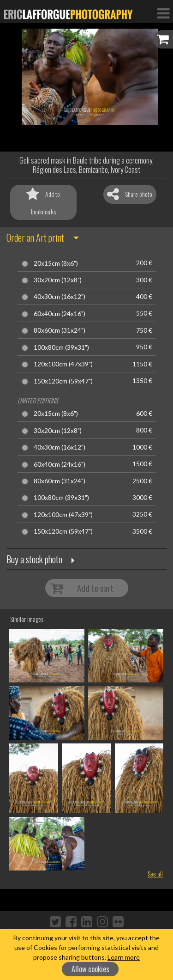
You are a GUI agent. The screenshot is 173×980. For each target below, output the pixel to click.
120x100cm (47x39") (63, 364)
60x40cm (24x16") (60, 314)
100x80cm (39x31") (61, 347)
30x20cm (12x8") (58, 280)
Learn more (124, 957)
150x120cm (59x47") (63, 381)
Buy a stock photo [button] (34, 559)
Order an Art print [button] (35, 237)
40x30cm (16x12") (60, 297)
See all (155, 873)
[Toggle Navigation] (163, 13)
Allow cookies (90, 969)
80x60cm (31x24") (60, 330)
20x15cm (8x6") (56, 263)
